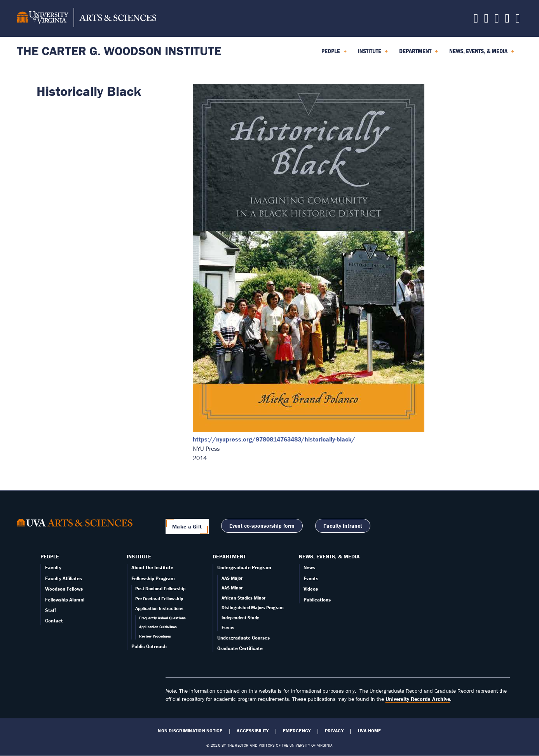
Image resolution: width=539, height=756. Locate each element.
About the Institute (152, 567)
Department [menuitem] (419, 54)
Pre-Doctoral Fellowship (159, 599)
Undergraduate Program (244, 567)
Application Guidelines (158, 627)
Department (229, 556)
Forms (228, 627)
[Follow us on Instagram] (497, 20)
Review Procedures (155, 636)
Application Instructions (159, 608)
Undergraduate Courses (243, 638)
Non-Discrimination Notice (190, 731)
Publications (317, 600)
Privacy (334, 731)
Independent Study (240, 618)
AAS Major (232, 578)
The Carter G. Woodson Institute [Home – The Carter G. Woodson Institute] (119, 51)
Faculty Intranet (343, 526)
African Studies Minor (243, 598)
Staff (51, 610)
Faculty (53, 567)
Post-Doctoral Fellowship (160, 588)
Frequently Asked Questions (162, 618)
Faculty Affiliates (64, 578)
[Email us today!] (507, 20)
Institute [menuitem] (373, 54)
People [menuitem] (334, 54)
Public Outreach (149, 646)
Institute (139, 556)
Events (311, 578)
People (50, 556)
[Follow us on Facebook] (487, 20)
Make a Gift (187, 527)
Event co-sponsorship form (262, 526)
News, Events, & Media (329, 556)
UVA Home (370, 731)
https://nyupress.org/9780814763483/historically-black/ (274, 439)
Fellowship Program (153, 578)
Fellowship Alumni (65, 600)
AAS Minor (232, 588)
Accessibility (253, 731)
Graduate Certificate (240, 648)
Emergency (297, 731)
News (309, 567)
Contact (54, 621)
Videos (311, 589)
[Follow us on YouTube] (518, 20)
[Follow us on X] (476, 20)
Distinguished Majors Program (253, 607)
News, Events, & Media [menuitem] (482, 54)
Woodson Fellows (64, 589)
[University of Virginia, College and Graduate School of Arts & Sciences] (87, 19)
